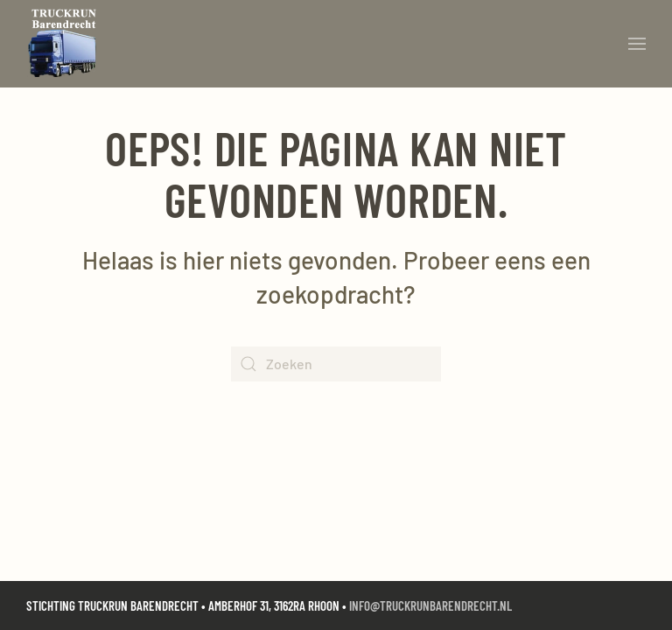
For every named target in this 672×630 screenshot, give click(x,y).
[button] (637, 44)
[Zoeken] (336, 364)
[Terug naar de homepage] (66, 44)
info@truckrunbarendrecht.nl (430, 605)
